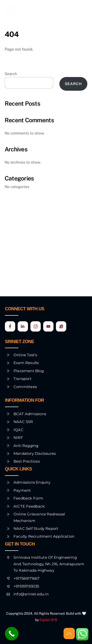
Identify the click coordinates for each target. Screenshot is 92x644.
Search (11, 74)
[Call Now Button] (12, 634)
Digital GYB (48, 620)
